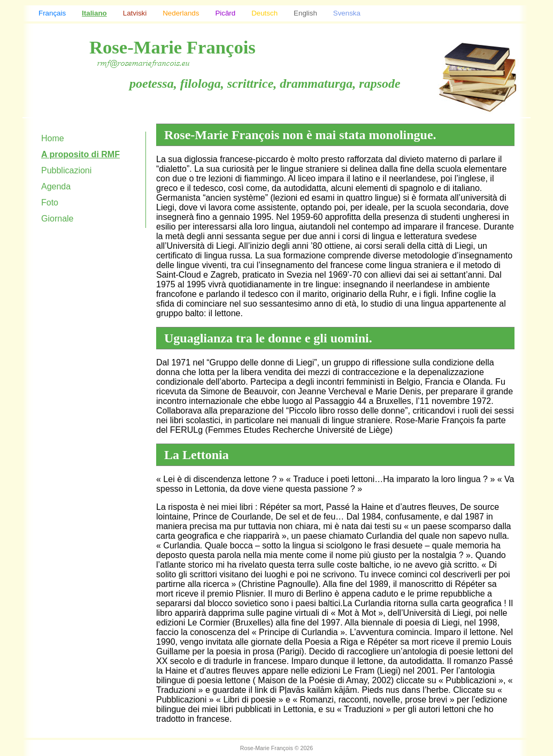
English (305, 13)
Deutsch (264, 13)
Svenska (347, 13)
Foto (50, 203)
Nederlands (181, 13)
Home (53, 138)
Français (52, 13)
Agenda (56, 186)
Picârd (225, 13)
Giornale (57, 219)
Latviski (135, 13)
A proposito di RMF (80, 154)
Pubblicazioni (66, 170)
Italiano (94, 13)
